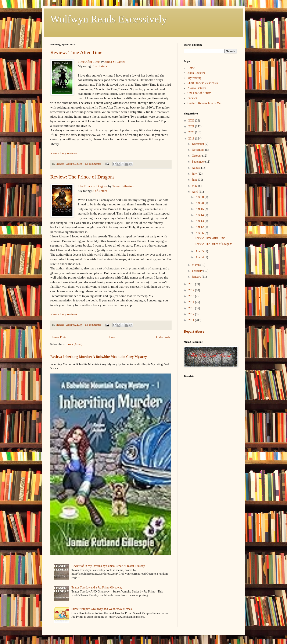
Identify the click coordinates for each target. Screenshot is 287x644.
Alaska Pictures (197, 88)
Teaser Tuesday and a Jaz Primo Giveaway (97, 588)
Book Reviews (196, 73)
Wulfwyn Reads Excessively (109, 19)
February (198, 271)
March (196, 265)
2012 (192, 314)
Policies (192, 98)
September (199, 162)
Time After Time (89, 62)
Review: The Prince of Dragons (82, 177)
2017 (192, 290)
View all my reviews (64, 153)
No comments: (93, 164)
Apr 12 (200, 227)
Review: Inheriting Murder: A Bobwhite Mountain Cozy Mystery (99, 357)
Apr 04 (200, 257)
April (195, 192)
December (198, 144)
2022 (192, 121)
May (195, 186)
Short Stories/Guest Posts (202, 83)
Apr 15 (200, 209)
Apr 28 (200, 203)
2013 (192, 308)
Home (111, 337)
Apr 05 (200, 251)
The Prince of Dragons (93, 186)
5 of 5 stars (100, 66)
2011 (192, 320)
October (197, 156)
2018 (192, 284)
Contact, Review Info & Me (204, 103)
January (197, 277)
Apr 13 (200, 221)
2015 (192, 296)
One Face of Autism (199, 93)
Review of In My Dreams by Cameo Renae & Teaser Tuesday (108, 566)
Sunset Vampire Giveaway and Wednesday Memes (102, 609)
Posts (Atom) (75, 344)
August (197, 168)
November (199, 150)
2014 (192, 302)
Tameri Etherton (123, 186)
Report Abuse (194, 331)
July (195, 174)
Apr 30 (200, 197)
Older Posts (163, 337)
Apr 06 (200, 233)
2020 (192, 132)
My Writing (194, 78)
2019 (192, 139)
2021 (192, 126)
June (195, 180)
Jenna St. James (115, 62)
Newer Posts (59, 337)
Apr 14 (200, 215)
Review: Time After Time (76, 52)
